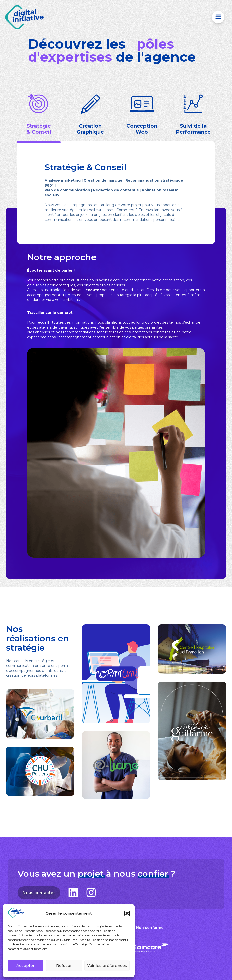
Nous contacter (41, 893)
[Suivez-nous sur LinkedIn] (73, 893)
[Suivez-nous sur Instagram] (91, 893)
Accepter (25, 966)
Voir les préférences (107, 966)
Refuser (64, 966)
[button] (127, 913)
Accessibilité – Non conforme (136, 928)
